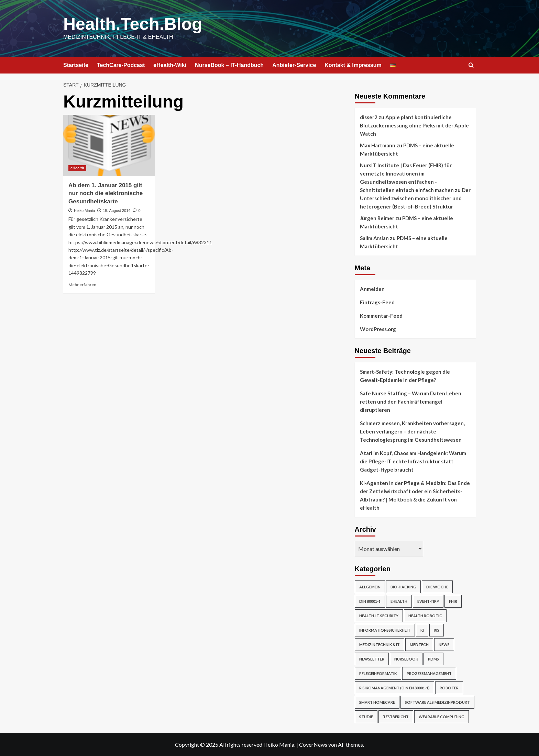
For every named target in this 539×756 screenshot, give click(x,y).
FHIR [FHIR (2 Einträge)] (453, 601)
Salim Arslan (374, 238)
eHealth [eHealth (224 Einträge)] (399, 601)
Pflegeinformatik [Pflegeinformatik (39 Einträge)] (378, 673)
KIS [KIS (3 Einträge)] (437, 630)
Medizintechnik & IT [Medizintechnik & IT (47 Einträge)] (379, 645)
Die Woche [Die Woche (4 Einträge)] (437, 587)
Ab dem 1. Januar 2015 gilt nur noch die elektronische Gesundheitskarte (106, 194)
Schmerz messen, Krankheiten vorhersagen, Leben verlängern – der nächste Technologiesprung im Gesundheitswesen (412, 431)
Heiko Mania (84, 211)
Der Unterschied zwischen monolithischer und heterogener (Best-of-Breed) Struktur (415, 198)
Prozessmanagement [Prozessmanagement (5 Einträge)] (429, 673)
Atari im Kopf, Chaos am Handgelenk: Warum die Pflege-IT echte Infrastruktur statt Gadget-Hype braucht (413, 461)
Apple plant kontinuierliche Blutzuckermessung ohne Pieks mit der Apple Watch (414, 125)
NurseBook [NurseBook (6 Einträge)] (406, 659)
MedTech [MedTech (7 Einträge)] (419, 645)
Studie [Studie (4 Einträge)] (366, 717)
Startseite (76, 65)
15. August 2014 (117, 211)
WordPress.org (378, 329)
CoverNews (313, 744)
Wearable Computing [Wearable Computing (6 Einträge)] (442, 717)
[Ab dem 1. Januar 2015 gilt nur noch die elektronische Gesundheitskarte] (109, 145)
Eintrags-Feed (377, 302)
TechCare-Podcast (121, 65)
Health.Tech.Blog (133, 24)
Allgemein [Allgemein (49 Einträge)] (370, 587)
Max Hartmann (378, 145)
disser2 (369, 117)
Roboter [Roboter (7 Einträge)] (449, 688)
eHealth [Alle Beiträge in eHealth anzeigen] (77, 168)
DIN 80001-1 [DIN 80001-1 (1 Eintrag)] (370, 601)
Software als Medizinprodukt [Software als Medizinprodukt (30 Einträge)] (437, 702)
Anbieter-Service (294, 65)
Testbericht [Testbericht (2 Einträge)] (396, 717)
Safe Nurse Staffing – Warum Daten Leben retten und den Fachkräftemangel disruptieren (411, 402)
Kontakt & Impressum (353, 65)
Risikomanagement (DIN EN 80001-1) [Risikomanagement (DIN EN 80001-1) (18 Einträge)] (394, 688)
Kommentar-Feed (381, 316)
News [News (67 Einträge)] (444, 645)
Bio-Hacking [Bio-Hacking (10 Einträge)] (403, 587)
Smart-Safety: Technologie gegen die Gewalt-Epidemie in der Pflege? (405, 376)
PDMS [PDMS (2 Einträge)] (433, 659)
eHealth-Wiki (170, 65)
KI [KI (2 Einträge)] (422, 630)
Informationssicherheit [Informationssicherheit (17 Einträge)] (385, 630)
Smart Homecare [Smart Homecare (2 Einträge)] (377, 702)
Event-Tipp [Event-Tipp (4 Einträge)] (428, 601)
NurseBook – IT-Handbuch (229, 65)
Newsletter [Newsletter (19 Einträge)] (372, 659)
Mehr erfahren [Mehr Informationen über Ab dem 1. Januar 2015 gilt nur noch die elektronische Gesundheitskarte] (82, 285)
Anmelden (372, 289)
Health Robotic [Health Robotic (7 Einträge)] (425, 616)
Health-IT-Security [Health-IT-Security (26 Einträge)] (379, 616)
